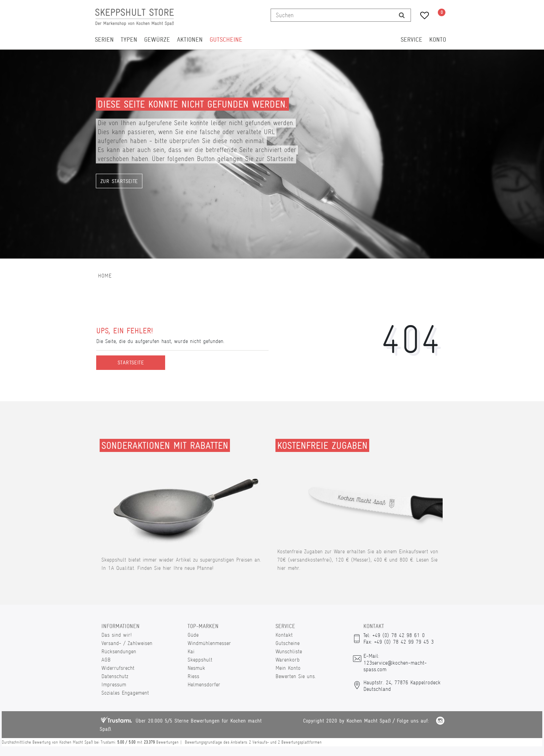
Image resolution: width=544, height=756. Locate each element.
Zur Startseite (119, 181)
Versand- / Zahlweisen (127, 643)
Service (411, 40)
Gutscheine (226, 40)
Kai (191, 651)
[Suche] (402, 15)
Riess (193, 676)
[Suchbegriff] (332, 15)
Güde (193, 635)
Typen (129, 40)
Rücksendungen (119, 651)
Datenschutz (115, 676)
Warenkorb (288, 660)
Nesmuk (196, 668)
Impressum (114, 684)
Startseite (131, 363)
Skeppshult (200, 660)
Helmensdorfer (204, 684)
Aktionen (190, 40)
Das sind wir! (117, 635)
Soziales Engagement (125, 693)
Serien (104, 40)
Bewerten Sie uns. (296, 676)
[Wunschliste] (422, 16)
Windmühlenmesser (209, 643)
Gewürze (157, 40)
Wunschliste (289, 651)
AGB (106, 660)
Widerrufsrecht (118, 668)
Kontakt (284, 635)
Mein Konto (288, 668)
